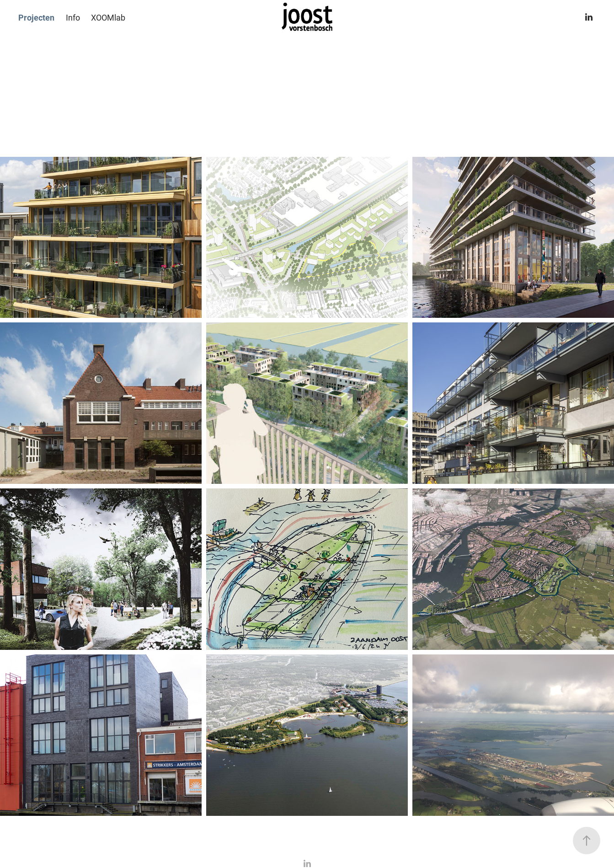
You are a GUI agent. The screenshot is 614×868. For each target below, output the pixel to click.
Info (73, 17)
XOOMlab (108, 17)
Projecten (36, 17)
